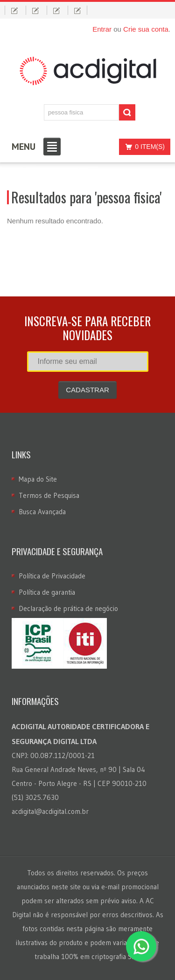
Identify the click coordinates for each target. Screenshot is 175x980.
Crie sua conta (146, 29)
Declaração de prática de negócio (68, 608)
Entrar (102, 29)
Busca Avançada (42, 512)
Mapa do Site (38, 479)
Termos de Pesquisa (49, 495)
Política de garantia (47, 592)
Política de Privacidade (52, 576)
